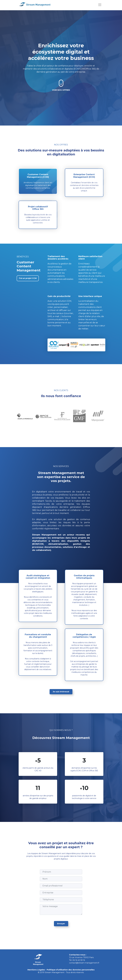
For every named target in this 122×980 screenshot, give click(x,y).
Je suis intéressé (61, 692)
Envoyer (61, 924)
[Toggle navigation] (100, 5)
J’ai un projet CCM (28, 278)
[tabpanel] (24, 416)
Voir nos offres (61, 90)
